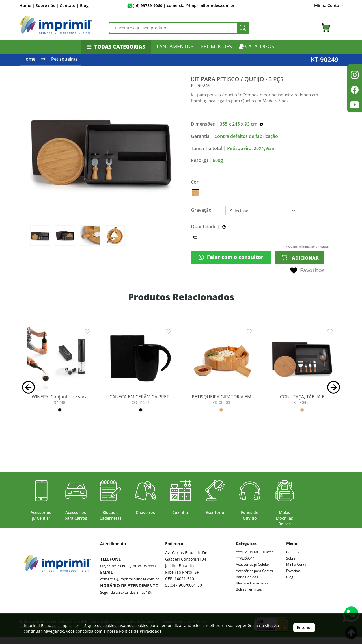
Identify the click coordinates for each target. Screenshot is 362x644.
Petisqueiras (64, 59)
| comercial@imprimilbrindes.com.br (199, 6)
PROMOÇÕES (216, 46)
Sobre (291, 558)
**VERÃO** (245, 558)
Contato (292, 552)
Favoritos (307, 271)
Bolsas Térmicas (249, 589)
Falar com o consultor (231, 257)
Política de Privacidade (140, 631)
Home (29, 59)
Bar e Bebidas (247, 577)
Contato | (69, 6)
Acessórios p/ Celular (253, 564)
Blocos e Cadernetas (252, 583)
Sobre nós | (47, 6)
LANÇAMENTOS (175, 46)
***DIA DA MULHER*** (255, 552)
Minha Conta (328, 6)
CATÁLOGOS (257, 46)
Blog (84, 6)
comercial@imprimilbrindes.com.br (130, 579)
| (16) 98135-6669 (141, 566)
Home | (27, 6)
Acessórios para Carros (254, 571)
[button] (28, 387)
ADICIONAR (300, 258)
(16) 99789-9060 (147, 6)
